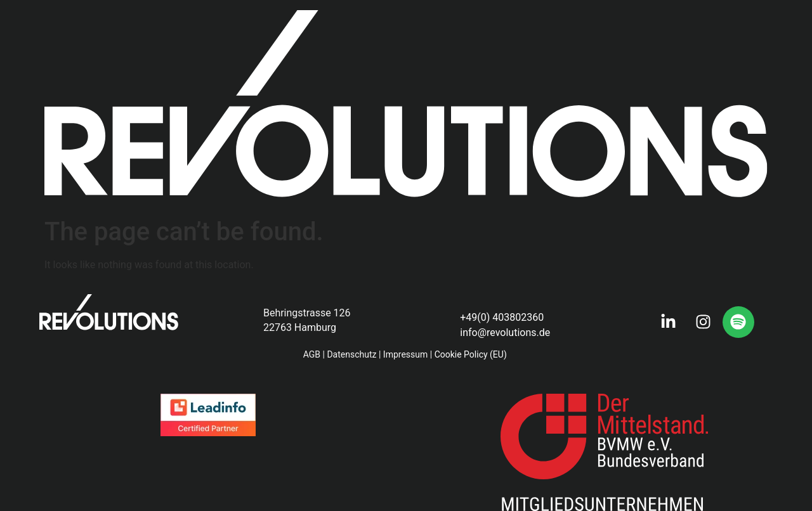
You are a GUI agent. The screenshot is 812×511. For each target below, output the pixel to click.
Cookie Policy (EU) (472, 354)
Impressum (405, 354)
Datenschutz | (354, 354)
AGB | (314, 354)
